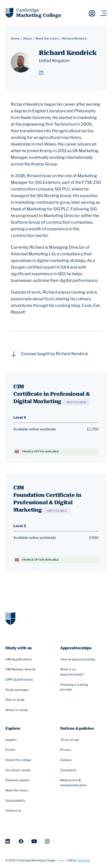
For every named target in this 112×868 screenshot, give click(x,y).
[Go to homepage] (10, 618)
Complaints (69, 770)
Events (11, 750)
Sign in (92, 13)
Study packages (18, 690)
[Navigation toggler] (103, 13)
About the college (19, 760)
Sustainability (16, 801)
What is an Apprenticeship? (81, 672)
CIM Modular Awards (21, 670)
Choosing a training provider (81, 687)
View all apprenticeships (78, 659)
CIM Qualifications (19, 659)
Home (15, 38)
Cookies (66, 760)
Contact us (14, 811)
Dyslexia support (18, 780)
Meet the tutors (47, 38)
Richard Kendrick (75, 38)
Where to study (17, 710)
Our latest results (19, 770)
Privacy (66, 750)
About (27, 38)
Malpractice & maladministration (81, 783)
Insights (12, 740)
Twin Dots (84, 860)
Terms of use (70, 740)
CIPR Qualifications (20, 680)
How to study (16, 700)
